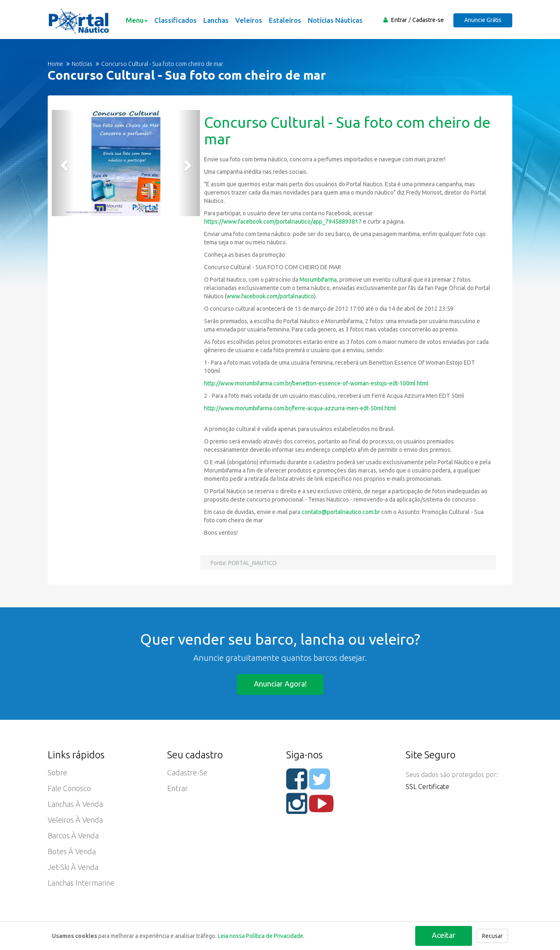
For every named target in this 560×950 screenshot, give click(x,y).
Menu (137, 20)
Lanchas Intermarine (81, 883)
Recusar (492, 936)
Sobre (57, 773)
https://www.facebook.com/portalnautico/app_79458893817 (283, 222)
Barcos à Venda (73, 836)
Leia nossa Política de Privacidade (261, 936)
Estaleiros (285, 20)
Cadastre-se (428, 20)
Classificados (175, 20)
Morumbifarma (318, 280)
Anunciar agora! (280, 684)
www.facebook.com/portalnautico (270, 296)
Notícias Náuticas (335, 20)
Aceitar (444, 935)
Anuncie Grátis (483, 20)
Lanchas (216, 20)
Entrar (399, 20)
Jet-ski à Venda (73, 867)
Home (55, 64)
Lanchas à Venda (75, 804)
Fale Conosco (69, 789)
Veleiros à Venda (75, 820)
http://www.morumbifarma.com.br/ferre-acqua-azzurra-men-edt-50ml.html (300, 408)
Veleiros (249, 20)
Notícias (82, 64)
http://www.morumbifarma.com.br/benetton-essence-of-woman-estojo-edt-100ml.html (316, 383)
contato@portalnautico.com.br (341, 512)
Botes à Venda (72, 852)
